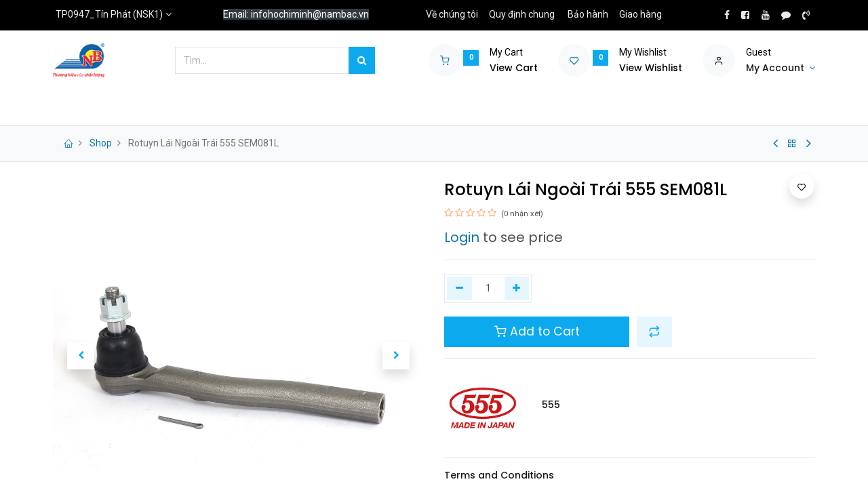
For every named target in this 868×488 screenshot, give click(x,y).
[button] (81, 356)
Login (462, 237)
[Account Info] (781, 68)
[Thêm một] (517, 289)
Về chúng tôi (452, 14)
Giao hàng (640, 14)
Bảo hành (588, 14)
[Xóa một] (459, 289)
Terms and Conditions (499, 475)
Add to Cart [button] (537, 331)
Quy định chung (522, 14)
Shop (101, 143)
